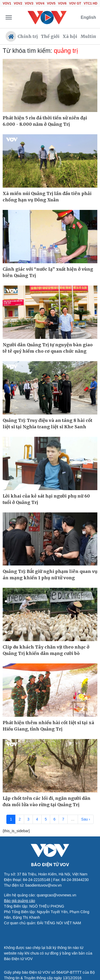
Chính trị (28, 36)
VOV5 (51, 3)
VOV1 (7, 3)
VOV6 (62, 3)
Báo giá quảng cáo (19, 901)
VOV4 (40, 3)
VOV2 (18, 3)
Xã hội (70, 36)
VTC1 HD (91, 3)
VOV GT (75, 3)
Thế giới (50, 36)
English (88, 17)
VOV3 (29, 3)
